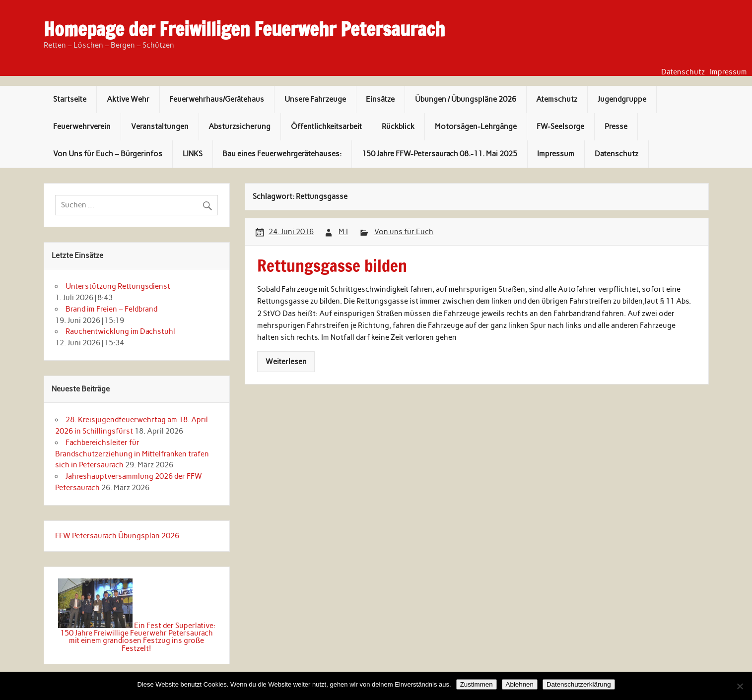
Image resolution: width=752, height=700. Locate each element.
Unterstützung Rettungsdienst (118, 286)
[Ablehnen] (740, 686)
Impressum (728, 72)
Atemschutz (557, 99)
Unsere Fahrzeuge (315, 99)
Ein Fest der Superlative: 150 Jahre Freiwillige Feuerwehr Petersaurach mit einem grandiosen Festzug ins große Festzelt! (138, 637)
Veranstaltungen (160, 127)
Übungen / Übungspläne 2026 (466, 99)
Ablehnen (520, 684)
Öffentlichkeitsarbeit (326, 127)
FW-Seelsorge (560, 127)
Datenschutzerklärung (579, 684)
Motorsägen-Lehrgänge (476, 127)
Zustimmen (477, 684)
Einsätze (380, 99)
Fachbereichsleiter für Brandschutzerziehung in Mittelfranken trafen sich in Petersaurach (132, 454)
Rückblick (398, 127)
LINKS (193, 154)
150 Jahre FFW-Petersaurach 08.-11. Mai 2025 (440, 154)
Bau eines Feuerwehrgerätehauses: (282, 154)
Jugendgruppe (622, 99)
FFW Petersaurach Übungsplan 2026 (117, 536)
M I (343, 232)
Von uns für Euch (404, 232)
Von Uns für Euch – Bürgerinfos (108, 154)
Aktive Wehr (128, 99)
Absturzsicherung (239, 127)
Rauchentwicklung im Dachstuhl (120, 331)
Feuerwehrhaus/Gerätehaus (217, 99)
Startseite (70, 99)
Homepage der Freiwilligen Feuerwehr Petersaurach (244, 29)
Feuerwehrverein (82, 127)
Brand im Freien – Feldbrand (111, 309)
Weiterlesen (286, 362)
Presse (616, 127)
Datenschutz (683, 72)
